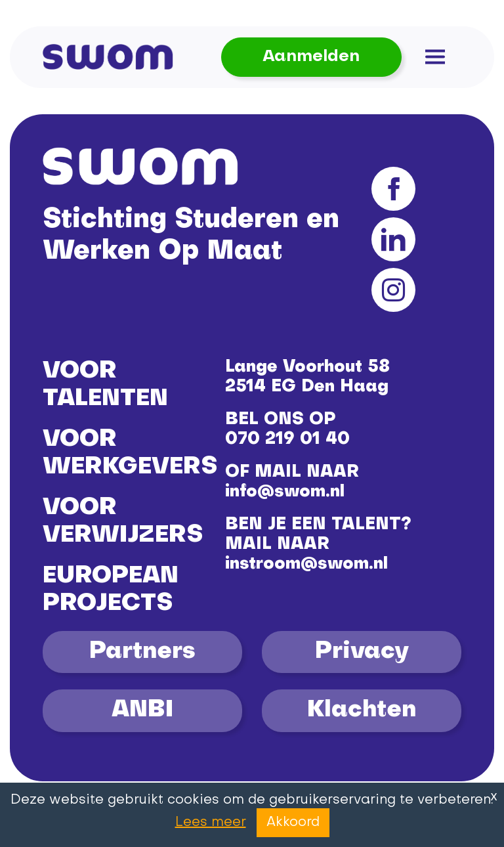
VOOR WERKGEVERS (130, 454)
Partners (142, 652)
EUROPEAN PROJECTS (111, 590)
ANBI (142, 710)
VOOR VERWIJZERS (123, 522)
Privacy (362, 652)
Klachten (362, 710)
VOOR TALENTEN (105, 385)
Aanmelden (311, 57)
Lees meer (211, 823)
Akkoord (293, 823)
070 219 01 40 (287, 440)
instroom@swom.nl (306, 564)
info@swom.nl (285, 492)
